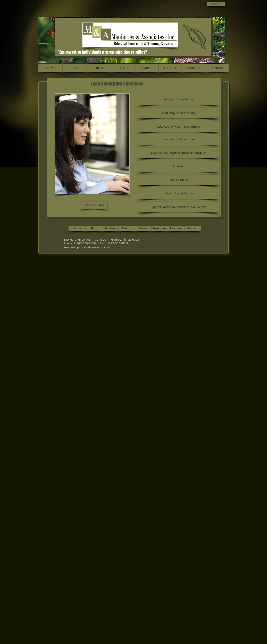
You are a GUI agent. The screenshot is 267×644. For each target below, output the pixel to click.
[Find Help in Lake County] (179, 113)
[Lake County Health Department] (179, 127)
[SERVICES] (99, 68)
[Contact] (192, 228)
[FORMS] (147, 68)
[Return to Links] (94, 205)
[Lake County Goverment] (179, 139)
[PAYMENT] (194, 68)
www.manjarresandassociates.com (87, 247)
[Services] (110, 228)
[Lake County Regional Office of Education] (179, 153)
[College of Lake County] (179, 100)
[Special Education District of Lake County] (179, 207)
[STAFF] (75, 68)
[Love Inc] (179, 166)
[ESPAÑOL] (216, 4)
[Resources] (159, 228)
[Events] (126, 228)
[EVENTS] (123, 68)
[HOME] (51, 68)
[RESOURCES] (170, 68)
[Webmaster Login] (129, 642)
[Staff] (93, 228)
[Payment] (176, 228)
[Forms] (143, 228)
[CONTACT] (217, 68)
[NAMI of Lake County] (179, 194)
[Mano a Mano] (179, 180)
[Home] (77, 228)
